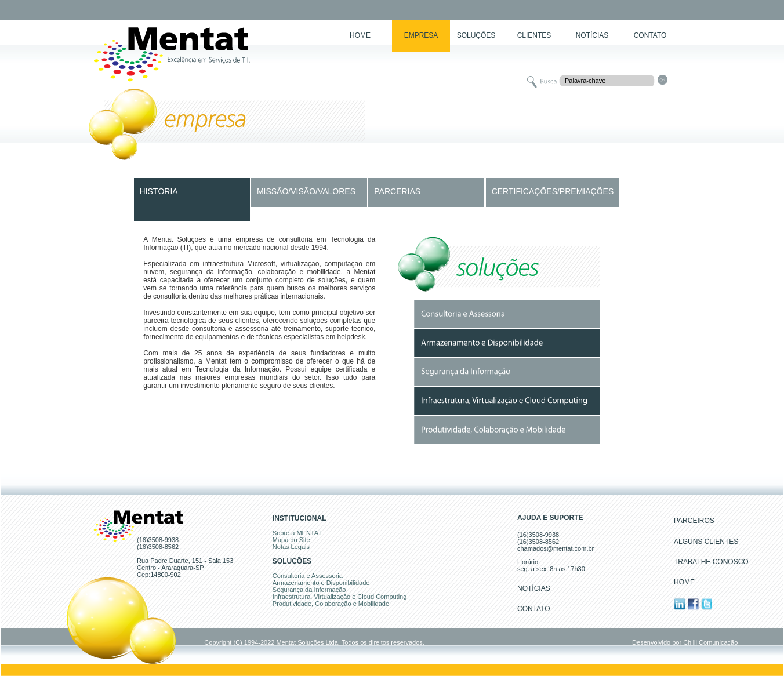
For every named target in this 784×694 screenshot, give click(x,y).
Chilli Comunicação (710, 642)
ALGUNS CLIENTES (706, 542)
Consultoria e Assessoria (308, 576)
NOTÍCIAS (592, 35)
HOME (360, 35)
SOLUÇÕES (476, 35)
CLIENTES (534, 35)
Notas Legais (291, 547)
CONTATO (650, 35)
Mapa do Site (291, 540)
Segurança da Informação (309, 590)
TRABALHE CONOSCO (711, 562)
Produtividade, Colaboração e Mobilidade (331, 604)
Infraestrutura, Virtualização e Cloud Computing (340, 597)
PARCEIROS (694, 521)
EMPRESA (421, 35)
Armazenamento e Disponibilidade (321, 583)
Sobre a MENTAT (297, 533)
